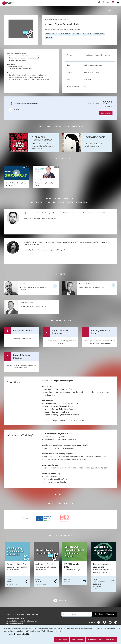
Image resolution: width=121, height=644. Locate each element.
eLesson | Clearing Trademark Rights (58, 406)
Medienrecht (65, 34)
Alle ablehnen (78, 640)
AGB (29, 614)
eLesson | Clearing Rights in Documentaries (61, 415)
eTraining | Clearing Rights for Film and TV (61, 403)
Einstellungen (61, 640)
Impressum (22, 614)
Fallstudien (99, 34)
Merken (14, 110)
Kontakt (8, 614)
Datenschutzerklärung (23, 634)
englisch (76, 34)
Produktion (51, 34)
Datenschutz (36, 614)
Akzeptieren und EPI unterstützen (102, 640)
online (49, 38)
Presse (15, 614)
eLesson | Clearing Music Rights (56, 412)
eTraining (87, 34)
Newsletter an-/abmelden (104, 614)
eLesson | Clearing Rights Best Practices (60, 409)
